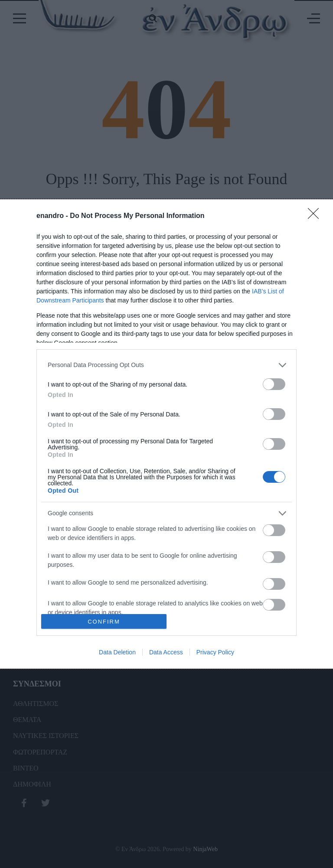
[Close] (316, 216)
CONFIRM (104, 622)
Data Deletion (117, 652)
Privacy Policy (215, 652)
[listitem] (166, 365)
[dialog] (166, 434)
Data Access (166, 652)
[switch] (274, 384)
